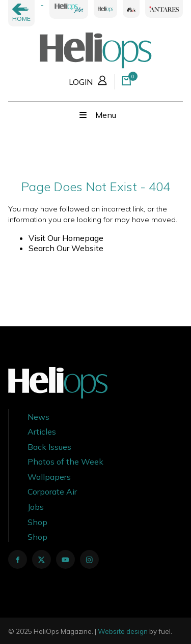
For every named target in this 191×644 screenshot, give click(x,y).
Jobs (36, 507)
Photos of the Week (65, 462)
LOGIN (89, 80)
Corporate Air (52, 492)
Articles (42, 432)
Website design (123, 631)
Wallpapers (49, 477)
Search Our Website (66, 248)
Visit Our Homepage (66, 238)
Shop (37, 522)
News (38, 417)
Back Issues (49, 447)
